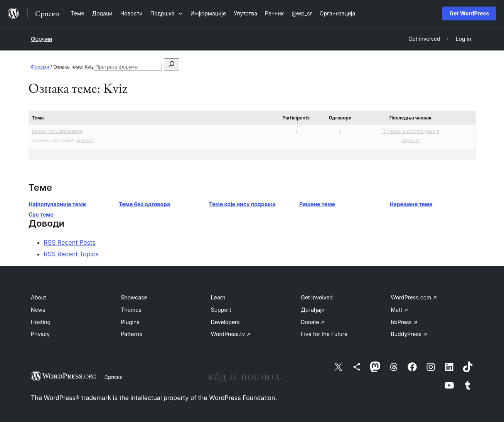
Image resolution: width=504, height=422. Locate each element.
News (38, 310)
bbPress (404, 322)
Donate (313, 322)
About (38, 297)
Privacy (40, 334)
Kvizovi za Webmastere (57, 131)
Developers (225, 322)
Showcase (134, 297)
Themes (131, 310)
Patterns (131, 334)
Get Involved (317, 297)
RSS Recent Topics (71, 254)
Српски (114, 377)
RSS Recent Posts (70, 242)
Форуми (41, 39)
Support (221, 310)
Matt (399, 310)
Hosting (41, 322)
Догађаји (313, 310)
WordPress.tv (231, 334)
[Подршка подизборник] (167, 13)
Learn (218, 297)
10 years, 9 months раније (410, 131)
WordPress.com (414, 297)
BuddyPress (409, 334)
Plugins (130, 322)
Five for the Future (324, 334)
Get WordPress (469, 13)
